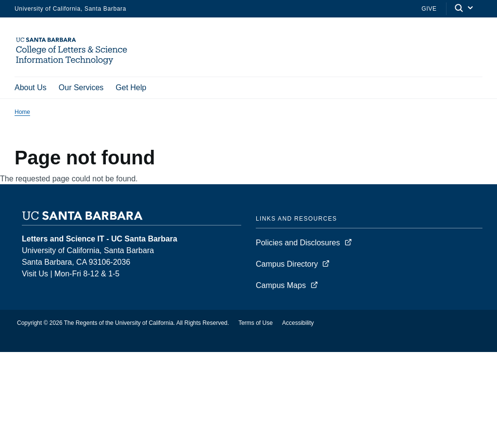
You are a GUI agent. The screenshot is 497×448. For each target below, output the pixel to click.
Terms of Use (256, 323)
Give (429, 9)
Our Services (81, 88)
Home (22, 112)
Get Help (131, 88)
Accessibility (298, 323)
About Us (31, 88)
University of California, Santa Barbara (70, 9)
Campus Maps (281, 285)
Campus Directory (287, 264)
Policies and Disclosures (298, 243)
